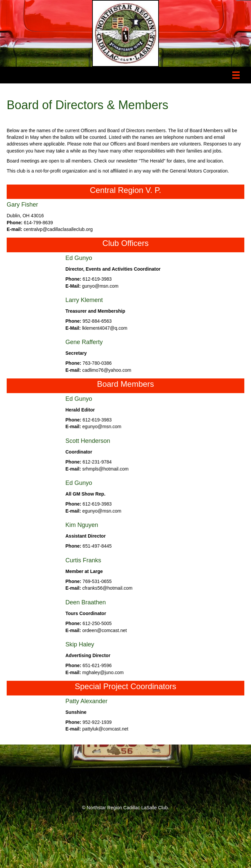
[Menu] (236, 75)
